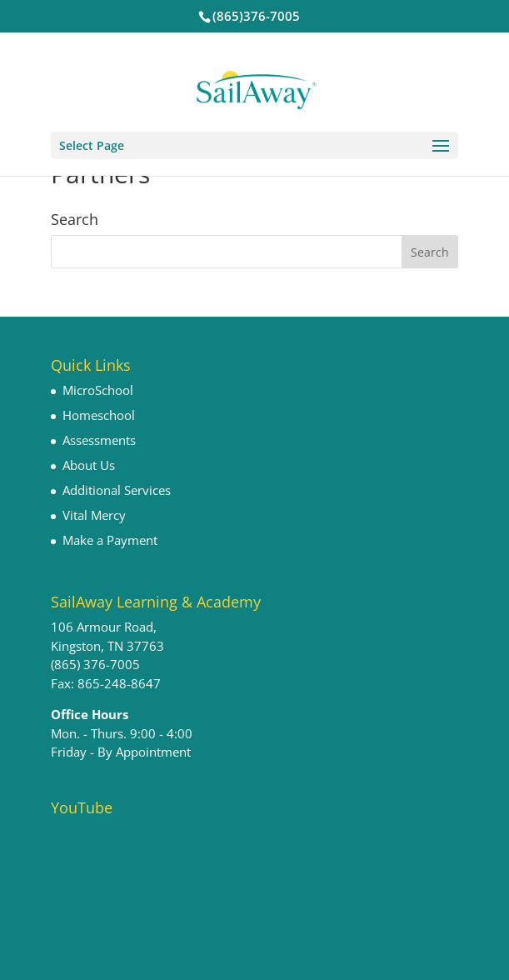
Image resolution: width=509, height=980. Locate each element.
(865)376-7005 (256, 16)
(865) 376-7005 (95, 664)
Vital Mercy (94, 515)
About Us (89, 465)
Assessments (99, 440)
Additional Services (117, 490)
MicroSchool (98, 390)
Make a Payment (110, 540)
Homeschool (99, 415)
